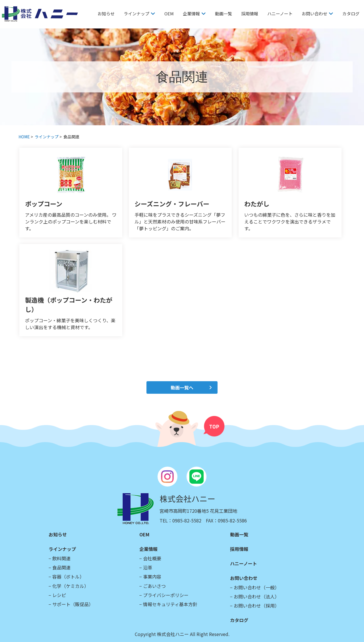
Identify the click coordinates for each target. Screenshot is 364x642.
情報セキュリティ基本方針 (170, 604)
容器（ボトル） (68, 577)
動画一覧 (224, 14)
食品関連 (61, 567)
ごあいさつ (154, 586)
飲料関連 (61, 558)
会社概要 (152, 558)
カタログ (351, 14)
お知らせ (106, 14)
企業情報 (191, 14)
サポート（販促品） (73, 604)
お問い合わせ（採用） (257, 606)
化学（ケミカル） (71, 586)
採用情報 (250, 14)
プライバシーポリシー (166, 595)
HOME (24, 137)
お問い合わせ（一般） (257, 587)
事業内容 (152, 577)
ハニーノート (280, 14)
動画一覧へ (182, 387)
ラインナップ (136, 14)
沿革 (148, 567)
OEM (169, 14)
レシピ (59, 595)
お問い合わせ (315, 14)
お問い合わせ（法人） (257, 596)
